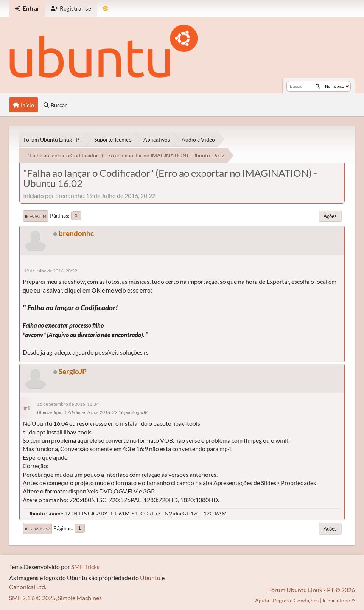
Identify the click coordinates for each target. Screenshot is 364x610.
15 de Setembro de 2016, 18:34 (68, 404)
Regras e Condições (296, 600)
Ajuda (262, 600)
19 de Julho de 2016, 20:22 (51, 271)
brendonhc (76, 233)
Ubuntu (150, 578)
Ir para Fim (36, 216)
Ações (330, 216)
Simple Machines (80, 598)
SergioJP (73, 371)
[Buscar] (318, 86)
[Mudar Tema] (105, 9)
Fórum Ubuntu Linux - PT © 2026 (312, 590)
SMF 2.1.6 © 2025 (32, 598)
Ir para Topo (37, 529)
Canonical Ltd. (28, 587)
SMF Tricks (85, 567)
